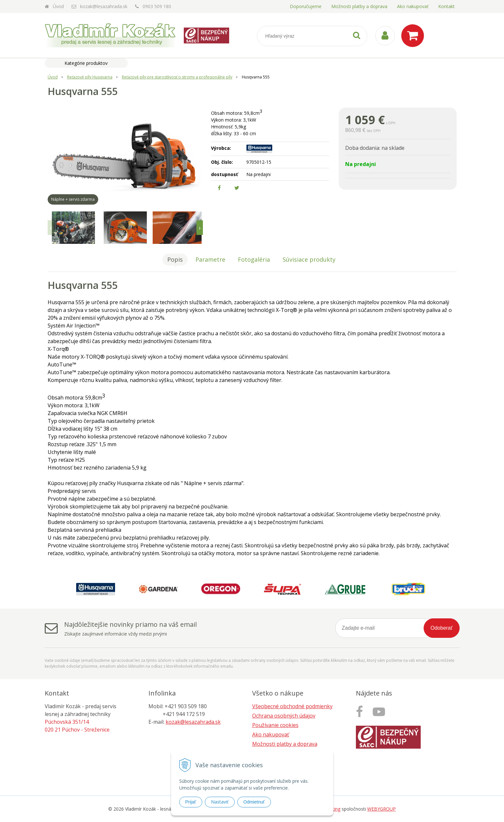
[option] (74, 228)
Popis (175, 259)
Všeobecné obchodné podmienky (292, 706)
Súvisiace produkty (309, 259)
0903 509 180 (157, 6)
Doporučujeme (306, 6)
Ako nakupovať (413, 6)
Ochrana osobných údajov (284, 716)
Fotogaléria (254, 259)
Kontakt (446, 6)
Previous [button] (51, 228)
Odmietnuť (254, 802)
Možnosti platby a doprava (359, 6)
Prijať (191, 802)
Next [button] (200, 228)
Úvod (58, 6)
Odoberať (441, 628)
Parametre (210, 259)
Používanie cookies (275, 725)
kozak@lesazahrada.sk (104, 6)
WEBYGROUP (381, 809)
